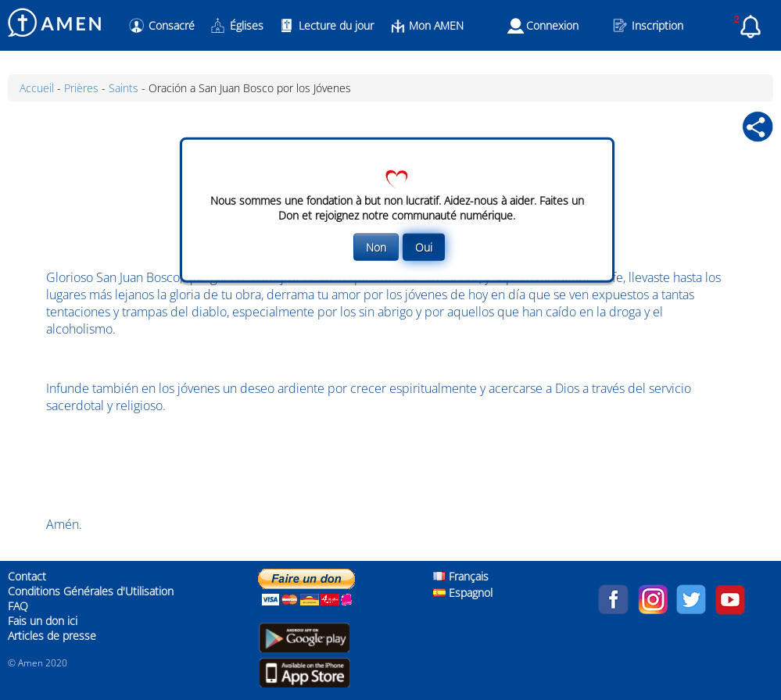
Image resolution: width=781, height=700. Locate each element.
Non (376, 247)
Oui (424, 247)
